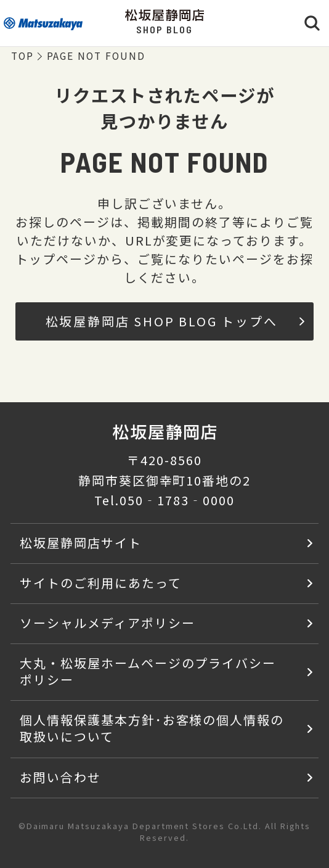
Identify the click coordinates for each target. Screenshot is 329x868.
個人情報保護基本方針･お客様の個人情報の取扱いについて (152, 728)
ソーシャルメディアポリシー (107, 623)
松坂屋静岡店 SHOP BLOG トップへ (175, 321)
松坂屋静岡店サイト (81, 543)
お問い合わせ (60, 777)
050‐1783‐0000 (177, 500)
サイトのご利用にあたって (101, 583)
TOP (22, 56)
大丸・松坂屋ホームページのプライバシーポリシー (148, 671)
